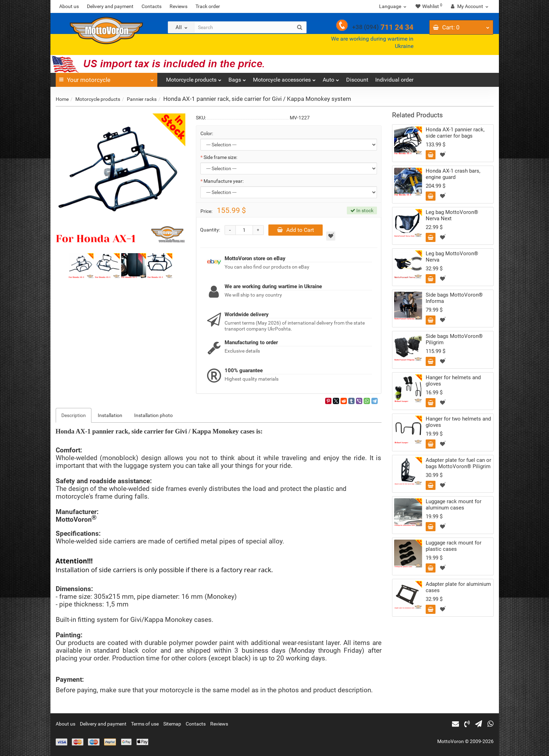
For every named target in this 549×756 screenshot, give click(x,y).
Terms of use (145, 724)
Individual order (394, 80)
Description (74, 415)
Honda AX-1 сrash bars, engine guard (453, 174)
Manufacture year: (224, 181)
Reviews (179, 6)
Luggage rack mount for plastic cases (454, 546)
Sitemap (172, 724)
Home (62, 99)
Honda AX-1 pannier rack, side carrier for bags (455, 133)
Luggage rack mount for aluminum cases (454, 505)
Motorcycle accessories (284, 78)
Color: (207, 133)
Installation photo (153, 415)
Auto (331, 78)
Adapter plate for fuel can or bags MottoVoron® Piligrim (458, 463)
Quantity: (210, 230)
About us (69, 6)
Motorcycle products (194, 78)
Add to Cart (296, 230)
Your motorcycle (107, 78)
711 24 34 (383, 27)
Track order (208, 6)
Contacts (152, 6)
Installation (110, 415)
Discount (357, 80)
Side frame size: (220, 157)
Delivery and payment (110, 6)
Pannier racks (142, 99)
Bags (237, 78)
